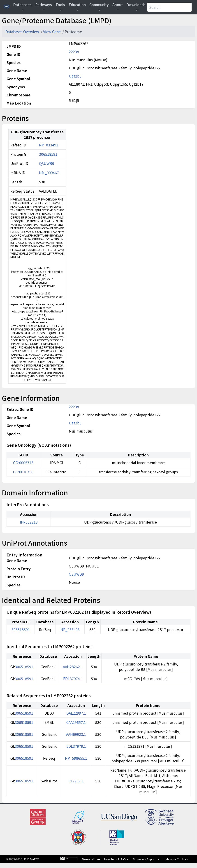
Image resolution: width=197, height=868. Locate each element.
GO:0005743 (23, 462)
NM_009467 (49, 173)
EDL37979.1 (76, 746)
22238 (74, 52)
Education (77, 5)
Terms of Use (91, 859)
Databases (22, 5)
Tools (60, 5)
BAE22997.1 (76, 713)
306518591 (48, 154)
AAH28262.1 (73, 667)
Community (99, 5)
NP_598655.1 (76, 758)
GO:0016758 (23, 472)
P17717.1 (76, 781)
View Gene (52, 32)
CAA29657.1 (76, 722)
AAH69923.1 (76, 734)
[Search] (169, 7)
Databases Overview (23, 32)
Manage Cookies (177, 859)
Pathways (44, 5)
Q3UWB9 (47, 163)
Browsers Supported (147, 859)
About (118, 5)
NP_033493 (49, 145)
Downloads (136, 5)
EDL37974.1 (73, 679)
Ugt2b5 (75, 76)
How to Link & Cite (116, 859)
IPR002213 (29, 522)
